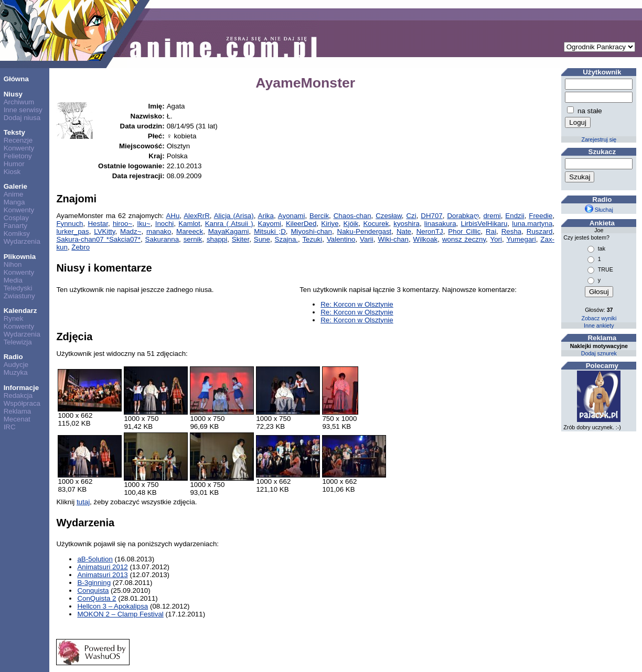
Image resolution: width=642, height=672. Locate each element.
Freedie (541, 216)
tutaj (83, 502)
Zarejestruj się (599, 139)
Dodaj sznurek (599, 353)
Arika (265, 216)
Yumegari (521, 239)
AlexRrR (197, 216)
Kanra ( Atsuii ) (229, 224)
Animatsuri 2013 (102, 575)
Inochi (165, 224)
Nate (404, 231)
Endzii (515, 216)
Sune (262, 239)
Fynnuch (69, 224)
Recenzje (18, 140)
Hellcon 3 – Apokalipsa (113, 606)
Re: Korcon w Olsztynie (357, 304)
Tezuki (312, 239)
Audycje (16, 365)
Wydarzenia (22, 241)
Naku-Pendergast (365, 231)
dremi (492, 216)
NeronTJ (430, 231)
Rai (491, 231)
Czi (411, 216)
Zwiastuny (19, 296)
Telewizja (18, 342)
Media (13, 280)
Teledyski (18, 288)
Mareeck (190, 231)
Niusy (13, 94)
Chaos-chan (352, 216)
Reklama (18, 411)
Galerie (15, 186)
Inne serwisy (23, 110)
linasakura (440, 224)
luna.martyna (532, 224)
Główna (16, 79)
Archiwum (19, 102)
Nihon (13, 264)
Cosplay (16, 218)
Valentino (341, 239)
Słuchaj (599, 210)
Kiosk (12, 172)
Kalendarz (20, 311)
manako (159, 231)
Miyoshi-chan (311, 231)
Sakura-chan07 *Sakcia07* (98, 239)
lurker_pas (72, 231)
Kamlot (189, 224)
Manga (14, 202)
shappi (217, 239)
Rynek (14, 318)
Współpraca (22, 403)
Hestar (98, 224)
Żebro (81, 247)
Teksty (14, 132)
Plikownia (20, 257)
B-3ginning (94, 583)
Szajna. (286, 239)
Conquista (93, 590)
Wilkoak (426, 239)
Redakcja (18, 395)
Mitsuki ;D (270, 231)
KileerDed (301, 224)
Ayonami (291, 216)
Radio (13, 357)
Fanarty (15, 226)
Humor (14, 164)
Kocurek (376, 224)
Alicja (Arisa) (233, 216)
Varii (367, 239)
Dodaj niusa (22, 118)
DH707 (432, 216)
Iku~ (144, 224)
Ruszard (540, 231)
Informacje (21, 388)
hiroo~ (122, 224)
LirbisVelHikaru (484, 224)
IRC (10, 427)
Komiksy (17, 234)
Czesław (389, 216)
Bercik (319, 216)
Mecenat (17, 419)
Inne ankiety (599, 326)
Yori (496, 239)
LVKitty (104, 231)
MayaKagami (229, 231)
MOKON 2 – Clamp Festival (120, 614)
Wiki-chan (393, 239)
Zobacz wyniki (599, 318)
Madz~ (131, 231)
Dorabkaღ (463, 216)
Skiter (240, 239)
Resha (512, 231)
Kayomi (270, 224)
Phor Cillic (464, 231)
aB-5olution (95, 559)
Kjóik (351, 224)
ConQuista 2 (97, 598)
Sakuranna (162, 239)
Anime (14, 194)
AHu (173, 216)
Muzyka (16, 372)
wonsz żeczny (464, 239)
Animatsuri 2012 (102, 567)
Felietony (18, 156)
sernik (193, 239)
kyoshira (406, 224)
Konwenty (19, 148)
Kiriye (330, 224)
